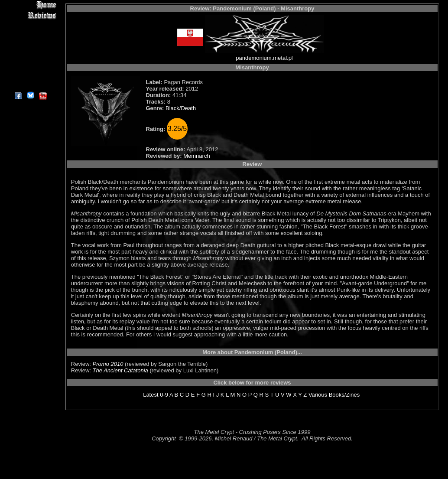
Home (30, 5)
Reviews (30, 15)
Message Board (30, 45)
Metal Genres (30, 55)
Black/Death (181, 108)
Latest (151, 395)
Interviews (30, 25)
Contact (30, 75)
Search (30, 65)
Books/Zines (344, 395)
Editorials (30, 35)
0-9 (164, 395)
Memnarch (196, 156)
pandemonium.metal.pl (264, 58)
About (30, 85)
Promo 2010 (108, 364)
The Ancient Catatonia (120, 370)
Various (318, 395)
